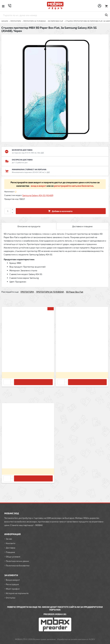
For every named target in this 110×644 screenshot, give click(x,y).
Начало (5, 21)
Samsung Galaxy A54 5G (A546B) (38, 195)
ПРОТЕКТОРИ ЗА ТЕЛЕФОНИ (34, 21)
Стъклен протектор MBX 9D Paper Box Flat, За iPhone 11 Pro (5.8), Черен (28, 365)
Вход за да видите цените (28, 375)
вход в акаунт (39, 186)
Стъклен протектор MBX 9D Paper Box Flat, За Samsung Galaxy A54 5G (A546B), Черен (28, 461)
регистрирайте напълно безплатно (74, 186)
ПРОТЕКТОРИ (16, 21)
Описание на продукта (29, 226)
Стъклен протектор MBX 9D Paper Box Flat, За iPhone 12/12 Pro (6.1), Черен (82, 365)
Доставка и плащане (82, 226)
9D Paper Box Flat (56, 21)
